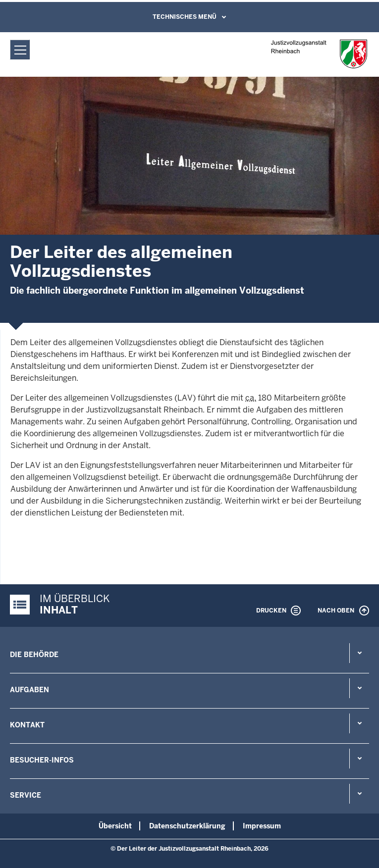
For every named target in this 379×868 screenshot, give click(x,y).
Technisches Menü (185, 17)
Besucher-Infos (42, 760)
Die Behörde (34, 655)
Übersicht (115, 826)
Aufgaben (29, 690)
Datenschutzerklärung (187, 826)
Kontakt (27, 725)
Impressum (262, 826)
